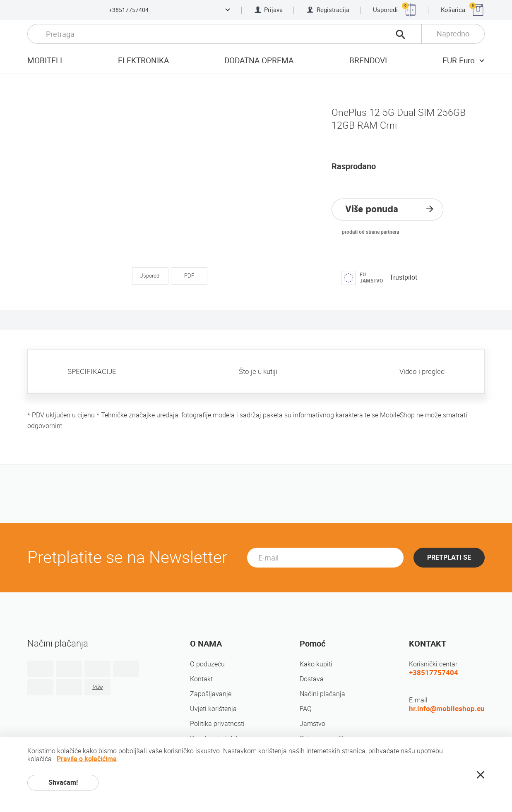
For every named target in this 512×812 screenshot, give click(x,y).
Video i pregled (422, 371)
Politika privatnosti (217, 724)
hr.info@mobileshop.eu (447, 709)
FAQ (306, 709)
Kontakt (201, 679)
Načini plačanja (322, 694)
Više (97, 687)
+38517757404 (129, 10)
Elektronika (143, 61)
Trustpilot (403, 277)
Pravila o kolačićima (87, 759)
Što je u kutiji (258, 371)
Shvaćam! (63, 782)
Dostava (312, 679)
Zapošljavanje (211, 694)
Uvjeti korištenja (213, 709)
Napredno (453, 34)
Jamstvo (312, 724)
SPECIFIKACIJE (92, 371)
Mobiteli (45, 61)
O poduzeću (207, 664)
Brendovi (368, 61)
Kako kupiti (316, 664)
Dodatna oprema (259, 61)
